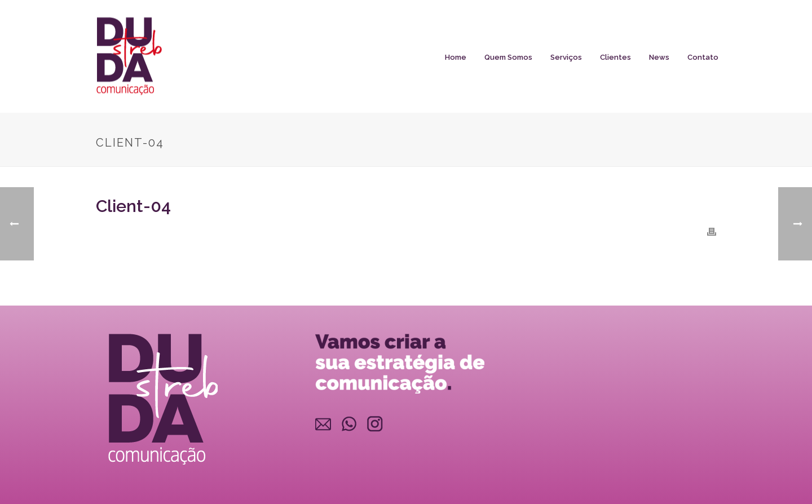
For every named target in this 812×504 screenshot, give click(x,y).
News (659, 57)
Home (456, 57)
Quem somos (508, 57)
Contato (703, 57)
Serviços (566, 57)
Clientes (615, 57)
